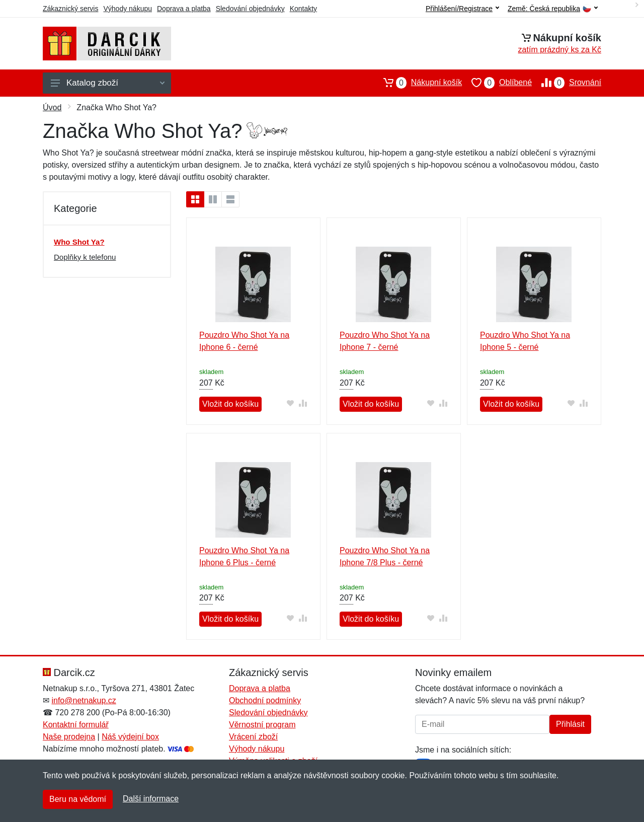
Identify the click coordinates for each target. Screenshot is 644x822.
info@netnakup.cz (84, 700)
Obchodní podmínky (265, 700)
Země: (553, 9)
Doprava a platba (184, 9)
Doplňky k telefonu (85, 257)
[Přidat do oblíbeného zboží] (291, 403)
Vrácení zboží (253, 737)
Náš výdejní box (130, 737)
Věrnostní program (262, 725)
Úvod (52, 107)
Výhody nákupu (128, 9)
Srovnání (567, 83)
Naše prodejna (69, 737)
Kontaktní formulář (76, 725)
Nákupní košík (418, 83)
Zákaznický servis (70, 9)
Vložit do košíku (230, 404)
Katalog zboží (108, 83)
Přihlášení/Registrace (462, 9)
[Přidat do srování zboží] (303, 403)
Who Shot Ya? (79, 242)
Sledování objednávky (250, 9)
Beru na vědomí (78, 799)
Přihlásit (570, 724)
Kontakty (303, 9)
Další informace (151, 799)
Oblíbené (497, 83)
